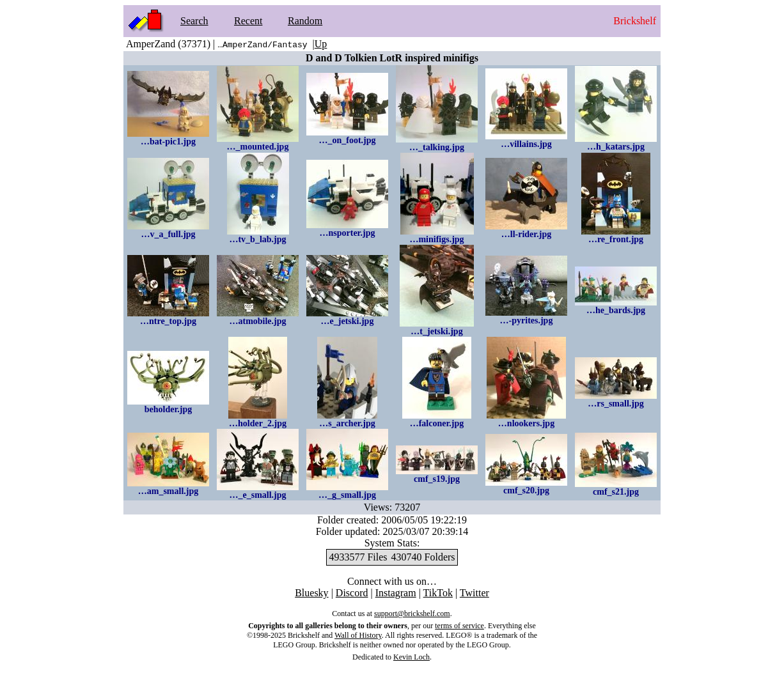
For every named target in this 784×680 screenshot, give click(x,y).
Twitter (474, 593)
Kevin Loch (412, 657)
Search (194, 21)
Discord (352, 593)
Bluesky (311, 593)
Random (305, 21)
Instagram (396, 593)
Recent (248, 21)
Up (321, 44)
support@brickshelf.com (412, 614)
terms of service (459, 626)
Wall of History (358, 635)
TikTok (438, 593)
